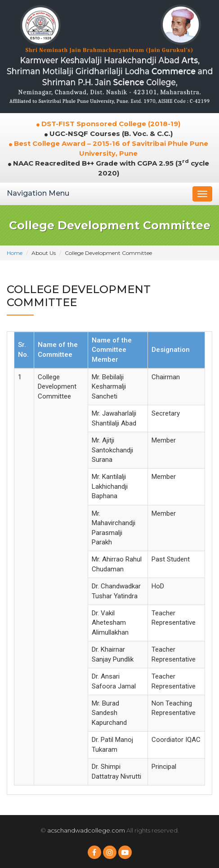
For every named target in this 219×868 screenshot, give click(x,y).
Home (15, 253)
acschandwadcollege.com (86, 830)
